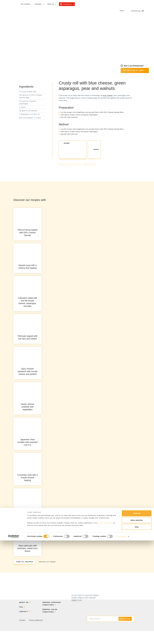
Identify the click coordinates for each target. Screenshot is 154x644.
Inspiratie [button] (38, 4)
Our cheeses (26, 4)
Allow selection (137, 624)
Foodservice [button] (67, 4)
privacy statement (105, 626)
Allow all (137, 617)
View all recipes (25, 575)
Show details (122, 640)
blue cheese (108, 95)
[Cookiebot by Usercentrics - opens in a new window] (13, 640)
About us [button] (51, 4)
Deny (137, 630)
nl (140, 11)
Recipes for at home (134, 70)
